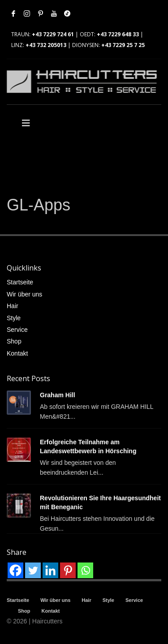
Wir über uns (24, 294)
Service (17, 330)
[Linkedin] (50, 570)
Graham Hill (58, 395)
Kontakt (17, 353)
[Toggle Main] (45, 123)
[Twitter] (33, 570)
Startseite (20, 282)
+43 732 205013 (46, 45)
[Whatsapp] (85, 570)
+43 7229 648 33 (118, 34)
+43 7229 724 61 (53, 34)
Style (14, 318)
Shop (14, 341)
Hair (13, 306)
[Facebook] (15, 570)
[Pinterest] (68, 570)
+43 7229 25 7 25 (123, 45)
